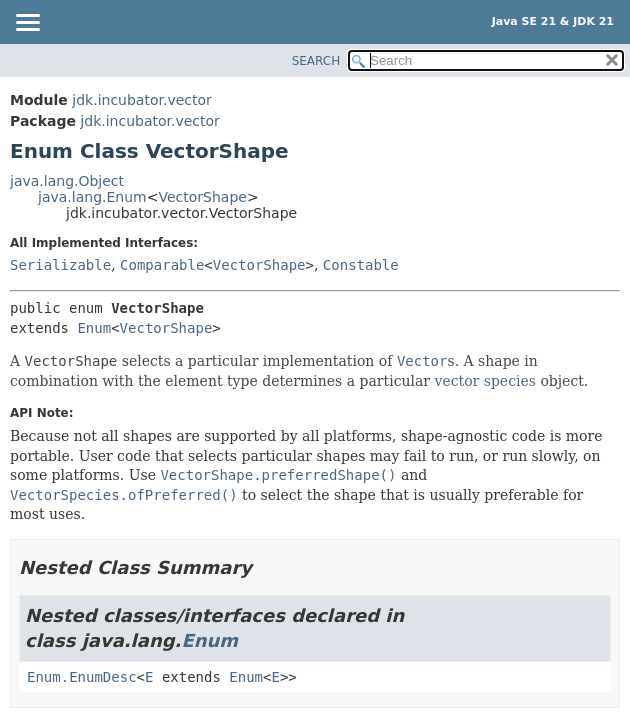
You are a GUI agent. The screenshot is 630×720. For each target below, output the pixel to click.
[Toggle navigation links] (27, 24)
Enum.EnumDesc (82, 677)
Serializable (60, 265)
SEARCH (316, 61)
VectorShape (202, 197)
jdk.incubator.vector (142, 100)
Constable (361, 265)
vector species (484, 381)
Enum (94, 328)
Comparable (162, 265)
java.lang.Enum (92, 197)
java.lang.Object (67, 181)
